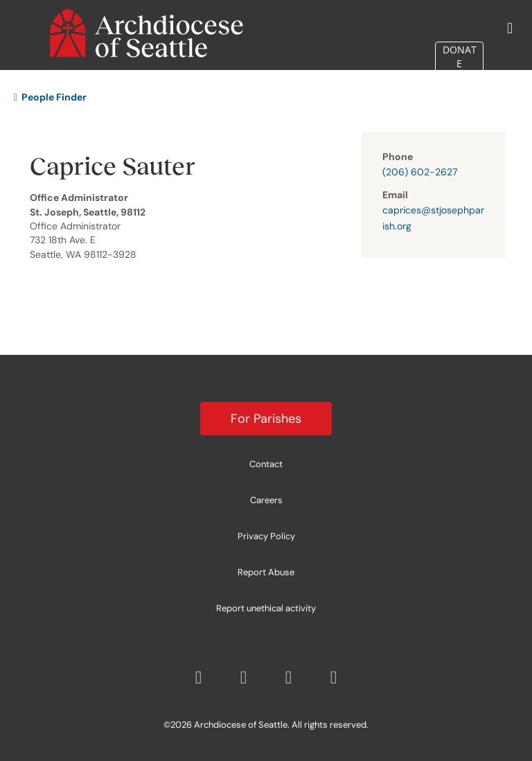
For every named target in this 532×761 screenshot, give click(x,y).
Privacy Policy (266, 536)
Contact (266, 464)
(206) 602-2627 (420, 172)
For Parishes (266, 419)
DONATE (460, 56)
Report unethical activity (266, 608)
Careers (266, 500)
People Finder (50, 97)
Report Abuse (266, 572)
